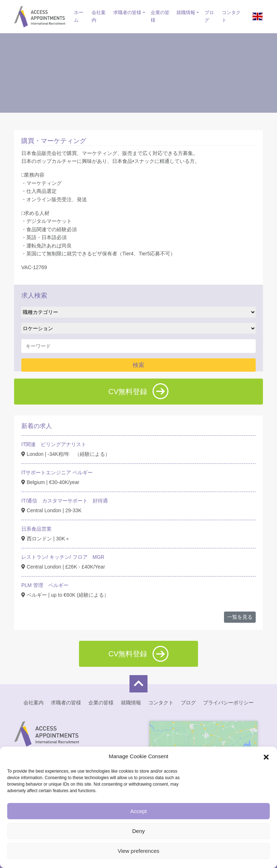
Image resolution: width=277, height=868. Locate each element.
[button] (266, 756)
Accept (138, 811)
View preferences (138, 851)
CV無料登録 (139, 391)
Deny (138, 831)
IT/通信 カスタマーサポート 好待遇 (65, 501)
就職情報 (186, 12)
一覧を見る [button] (240, 617)
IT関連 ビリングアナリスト (54, 444)
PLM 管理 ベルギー (45, 585)
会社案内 (99, 16)
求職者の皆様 (127, 12)
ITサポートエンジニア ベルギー (57, 472)
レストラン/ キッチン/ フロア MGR (63, 557)
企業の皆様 (160, 16)
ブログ (209, 16)
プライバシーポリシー (228, 703)
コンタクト (231, 16)
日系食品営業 (36, 529)
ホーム (79, 16)
